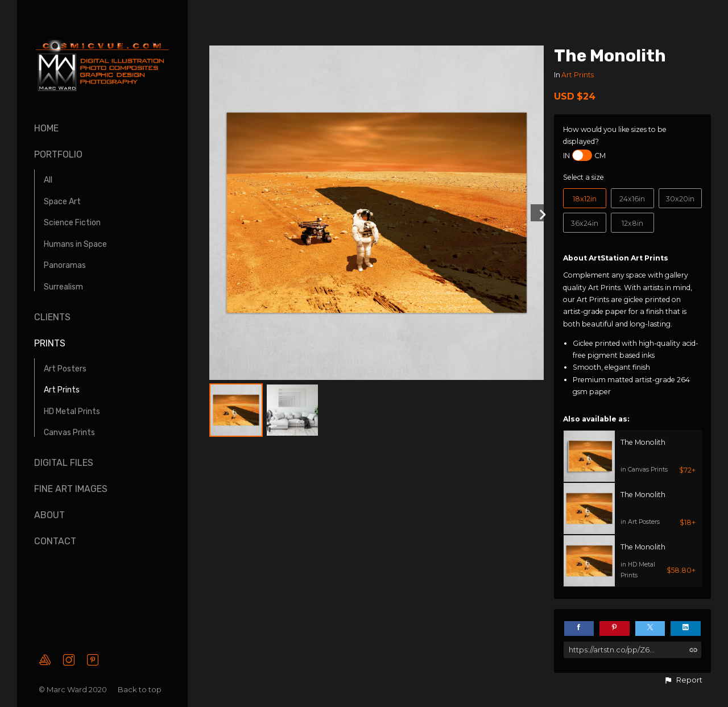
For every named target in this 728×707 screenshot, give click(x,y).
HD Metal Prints (72, 412)
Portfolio (58, 154)
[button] (683, 680)
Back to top (140, 689)
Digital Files (64, 463)
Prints (50, 343)
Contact (55, 541)
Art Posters (65, 369)
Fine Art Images (71, 489)
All (48, 180)
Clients (52, 317)
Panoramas (65, 265)
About (49, 515)
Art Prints (62, 390)
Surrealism (63, 287)
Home (46, 128)
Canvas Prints (69, 433)
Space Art (62, 202)
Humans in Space (75, 244)
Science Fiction (72, 223)
